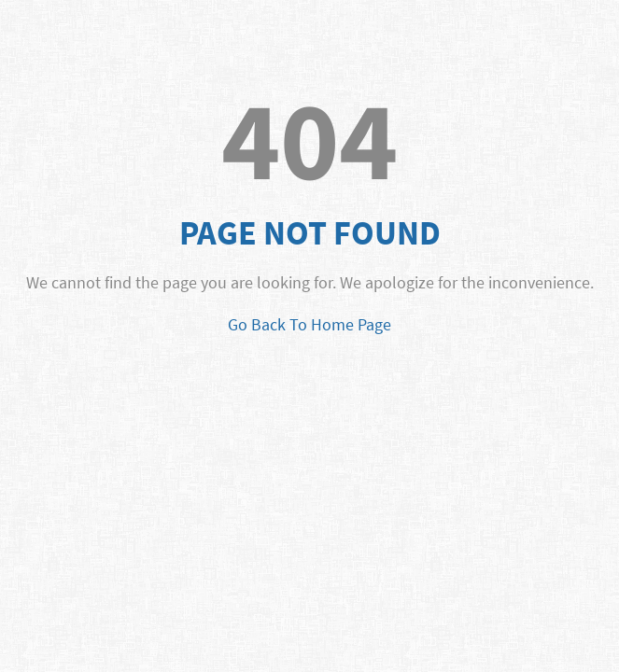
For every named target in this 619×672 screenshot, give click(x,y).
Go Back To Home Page (309, 324)
